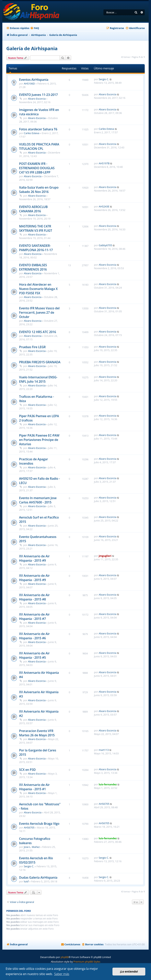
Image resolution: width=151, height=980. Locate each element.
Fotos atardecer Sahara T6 (38, 129)
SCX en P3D (27, 770)
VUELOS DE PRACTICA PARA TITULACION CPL (39, 146)
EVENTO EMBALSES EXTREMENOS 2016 (33, 267)
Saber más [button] (62, 974)
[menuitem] (35, 28)
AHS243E (104, 206)
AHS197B (104, 163)
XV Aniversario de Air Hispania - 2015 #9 (34, 558)
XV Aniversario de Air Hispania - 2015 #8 (34, 597)
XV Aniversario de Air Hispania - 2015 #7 (34, 617)
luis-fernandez (108, 784)
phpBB (64, 957)
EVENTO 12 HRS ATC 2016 (38, 332)
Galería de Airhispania (32, 48)
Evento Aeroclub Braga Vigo (39, 824)
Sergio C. (104, 79)
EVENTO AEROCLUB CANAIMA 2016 (33, 209)
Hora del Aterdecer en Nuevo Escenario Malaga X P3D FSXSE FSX (38, 289)
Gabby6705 (105, 245)
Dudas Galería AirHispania (38, 877)
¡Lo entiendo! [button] (129, 971)
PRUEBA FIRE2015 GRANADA (40, 362)
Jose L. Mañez (32, 847)
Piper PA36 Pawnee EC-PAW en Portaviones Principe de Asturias (39, 440)
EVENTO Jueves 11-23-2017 (38, 95)
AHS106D (29, 84)
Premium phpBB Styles (87, 962)
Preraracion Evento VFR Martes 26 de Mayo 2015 (37, 733)
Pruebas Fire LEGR (32, 347)
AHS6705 (104, 804)
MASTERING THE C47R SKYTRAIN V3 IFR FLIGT (36, 228)
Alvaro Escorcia (37, 99)
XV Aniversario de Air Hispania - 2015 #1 (34, 787)
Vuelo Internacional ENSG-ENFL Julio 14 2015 (38, 379)
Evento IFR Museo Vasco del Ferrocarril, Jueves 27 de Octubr (39, 312)
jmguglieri (105, 556)
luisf (26, 881)
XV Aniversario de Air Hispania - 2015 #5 (34, 655)
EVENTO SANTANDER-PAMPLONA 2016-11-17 (36, 248)
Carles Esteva (32, 133)
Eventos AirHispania (34, 80)
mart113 (104, 750)
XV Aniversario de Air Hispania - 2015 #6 (34, 636)
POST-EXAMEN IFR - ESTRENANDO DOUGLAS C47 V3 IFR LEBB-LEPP (37, 168)
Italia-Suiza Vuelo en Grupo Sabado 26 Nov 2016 (39, 190)
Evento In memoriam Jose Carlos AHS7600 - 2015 (38, 500)
